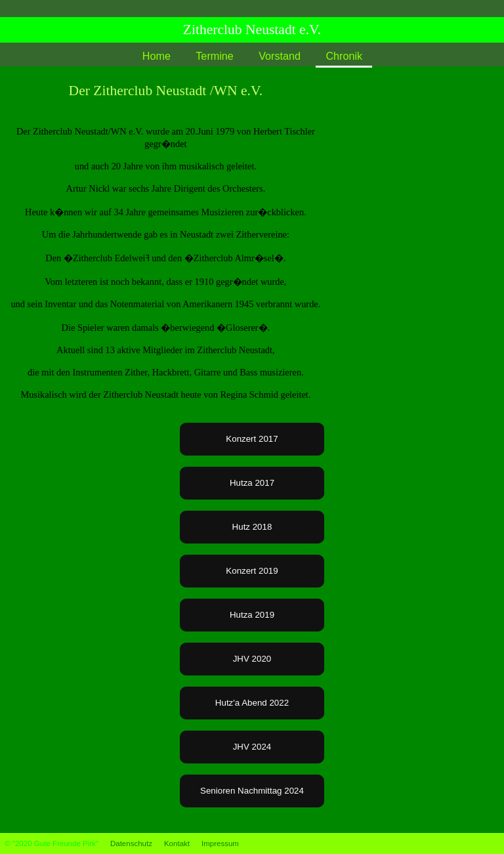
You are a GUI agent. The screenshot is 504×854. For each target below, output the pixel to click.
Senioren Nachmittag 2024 (252, 791)
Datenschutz (131, 843)
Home (157, 56)
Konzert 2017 (252, 439)
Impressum (220, 843)
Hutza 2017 (252, 483)
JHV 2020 (252, 659)
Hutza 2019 (252, 615)
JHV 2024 (252, 747)
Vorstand (280, 56)
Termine (215, 56)
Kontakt (177, 843)
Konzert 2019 (252, 571)
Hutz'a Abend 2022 (252, 703)
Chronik (344, 56)
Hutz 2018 (252, 527)
